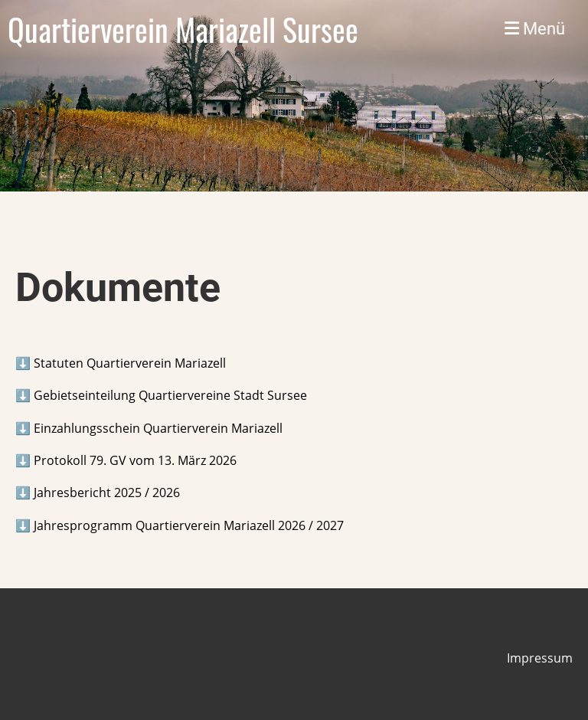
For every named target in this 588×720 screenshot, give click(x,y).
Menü (535, 29)
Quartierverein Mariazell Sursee (183, 29)
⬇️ (121, 363)
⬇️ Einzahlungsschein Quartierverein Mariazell (149, 428)
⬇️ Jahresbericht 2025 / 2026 (98, 493)
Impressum (540, 658)
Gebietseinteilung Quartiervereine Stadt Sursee (169, 395)
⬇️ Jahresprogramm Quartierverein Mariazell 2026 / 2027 (180, 525)
